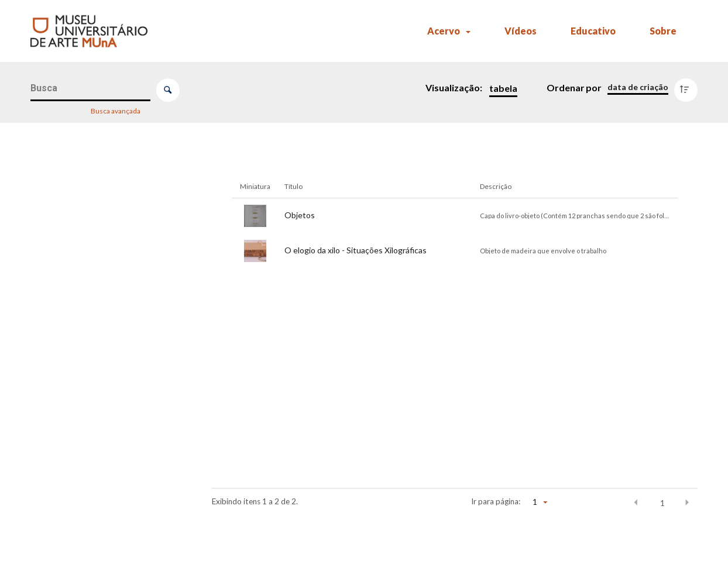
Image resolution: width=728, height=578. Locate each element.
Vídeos (521, 31)
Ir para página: (496, 501)
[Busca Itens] (90, 89)
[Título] (101, 254)
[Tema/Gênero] (101, 370)
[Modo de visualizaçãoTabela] (501, 88)
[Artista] (101, 312)
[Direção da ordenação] (688, 87)
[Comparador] (104, 567)
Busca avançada (116, 110)
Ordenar (566, 87)
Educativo (593, 31)
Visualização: (455, 87)
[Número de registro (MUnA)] (101, 197)
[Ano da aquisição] (101, 543)
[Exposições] (101, 486)
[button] (636, 503)
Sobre (663, 31)
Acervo (444, 31)
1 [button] (662, 503)
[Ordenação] (638, 87)
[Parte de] (101, 428)
